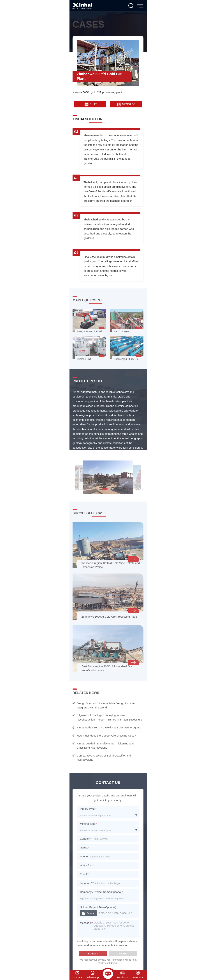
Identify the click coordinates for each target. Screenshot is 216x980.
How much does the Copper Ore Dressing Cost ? (106, 736)
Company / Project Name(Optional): (101, 892)
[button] (105, 489)
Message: (86, 923)
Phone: (85, 856)
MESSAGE (126, 104)
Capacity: (86, 839)
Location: (86, 883)
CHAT (90, 104)
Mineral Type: (89, 824)
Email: (84, 874)
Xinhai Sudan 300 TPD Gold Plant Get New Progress (109, 727)
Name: (84, 847)
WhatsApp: (87, 865)
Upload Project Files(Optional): (98, 907)
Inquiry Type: (88, 809)
